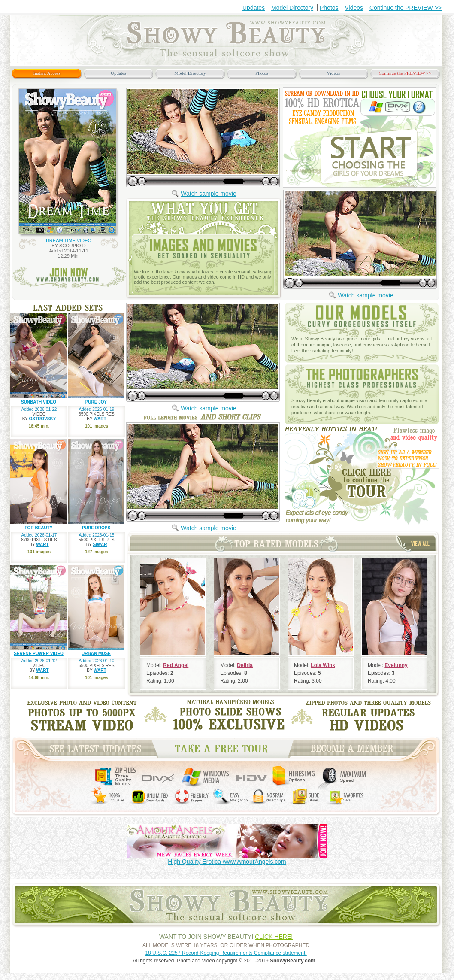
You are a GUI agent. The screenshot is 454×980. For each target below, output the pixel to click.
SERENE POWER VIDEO (39, 654)
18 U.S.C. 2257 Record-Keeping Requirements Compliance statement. (226, 953)
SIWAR (100, 545)
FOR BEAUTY (39, 528)
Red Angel (176, 665)
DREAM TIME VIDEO (69, 240)
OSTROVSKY (43, 419)
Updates (254, 8)
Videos (354, 8)
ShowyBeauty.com (293, 961)
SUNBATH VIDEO (39, 402)
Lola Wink (323, 665)
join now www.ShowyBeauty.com (69, 278)
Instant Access (47, 73)
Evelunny (396, 665)
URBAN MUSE (96, 654)
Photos (329, 8)
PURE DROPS (96, 528)
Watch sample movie (208, 194)
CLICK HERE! (274, 937)
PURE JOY (96, 402)
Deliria (245, 665)
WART (100, 419)
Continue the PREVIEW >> (406, 8)
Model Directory (292, 8)
